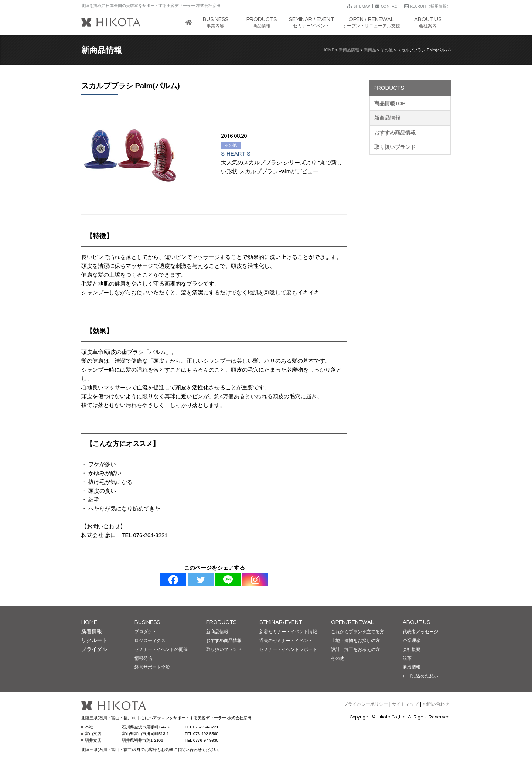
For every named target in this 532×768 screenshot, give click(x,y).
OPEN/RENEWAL (352, 622)
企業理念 (412, 641)
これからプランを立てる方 (358, 632)
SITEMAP (359, 6)
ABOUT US (416, 622)
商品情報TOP (390, 103)
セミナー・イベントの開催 (161, 649)
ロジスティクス (150, 641)
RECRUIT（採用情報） (427, 6)
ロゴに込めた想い (420, 676)
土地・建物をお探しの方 (355, 641)
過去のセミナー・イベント (286, 641)
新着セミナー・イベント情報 (288, 632)
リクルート (94, 640)
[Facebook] (173, 580)
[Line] (228, 580)
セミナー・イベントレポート (288, 649)
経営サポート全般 (152, 667)
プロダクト (146, 632)
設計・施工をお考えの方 (355, 649)
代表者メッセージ (420, 632)
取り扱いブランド (395, 147)
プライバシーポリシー (366, 704)
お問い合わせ (436, 704)
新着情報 (92, 631)
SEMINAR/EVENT (281, 622)
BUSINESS (147, 622)
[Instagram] (255, 580)
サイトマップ (405, 704)
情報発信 (143, 658)
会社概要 (412, 649)
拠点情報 (412, 667)
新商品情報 (349, 50)
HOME (328, 50)
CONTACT (387, 6)
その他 (387, 50)
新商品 (370, 50)
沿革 (407, 658)
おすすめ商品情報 (395, 133)
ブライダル (94, 649)
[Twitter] (201, 580)
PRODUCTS (221, 622)
